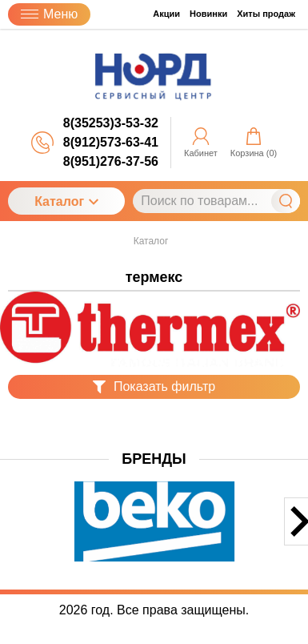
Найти (286, 201)
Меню (49, 14)
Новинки (208, 14)
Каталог (66, 201)
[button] (10, 535)
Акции (166, 14)
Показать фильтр (154, 386)
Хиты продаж (266, 14)
